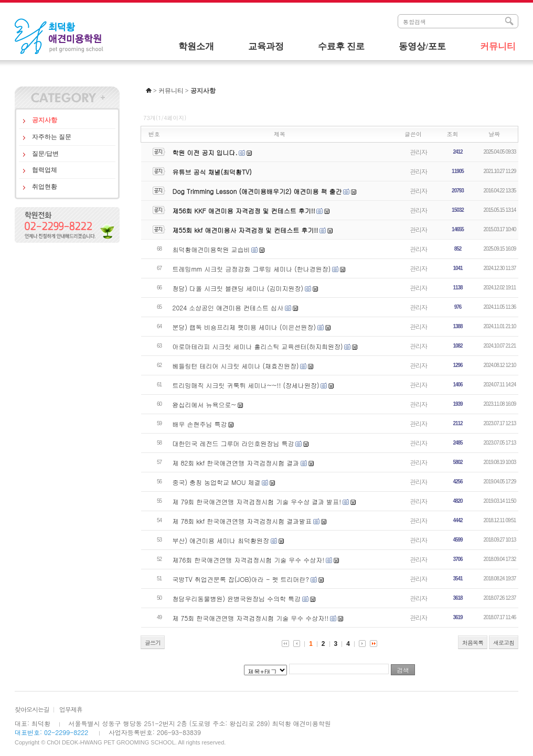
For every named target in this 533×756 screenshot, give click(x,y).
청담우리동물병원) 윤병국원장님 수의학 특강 (237, 598)
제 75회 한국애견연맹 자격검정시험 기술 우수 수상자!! (251, 618)
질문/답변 (45, 154)
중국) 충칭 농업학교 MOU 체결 (217, 482)
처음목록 (473, 642)
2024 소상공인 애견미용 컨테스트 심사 (228, 307)
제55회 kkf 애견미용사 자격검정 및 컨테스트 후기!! (246, 230)
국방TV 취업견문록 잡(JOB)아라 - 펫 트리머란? (241, 579)
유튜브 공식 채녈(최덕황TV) (212, 172)
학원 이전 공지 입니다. (205, 152)
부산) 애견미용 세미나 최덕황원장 (221, 540)
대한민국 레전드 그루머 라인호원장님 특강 (233, 443)
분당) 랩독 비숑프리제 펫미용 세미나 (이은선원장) (244, 327)
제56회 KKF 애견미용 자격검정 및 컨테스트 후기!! (244, 210)
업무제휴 (71, 709)
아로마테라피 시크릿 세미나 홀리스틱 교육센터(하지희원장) (258, 346)
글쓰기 (153, 642)
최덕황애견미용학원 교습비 (211, 249)
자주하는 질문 (52, 137)
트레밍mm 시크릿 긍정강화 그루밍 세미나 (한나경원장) (252, 269)
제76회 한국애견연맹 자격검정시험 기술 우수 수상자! (249, 560)
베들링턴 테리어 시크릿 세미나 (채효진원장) (236, 366)
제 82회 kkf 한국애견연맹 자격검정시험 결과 (236, 463)
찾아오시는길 (32, 709)
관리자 (418, 152)
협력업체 (45, 170)
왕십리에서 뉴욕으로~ (205, 404)
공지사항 (45, 120)
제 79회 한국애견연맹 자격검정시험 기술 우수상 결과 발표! (257, 501)
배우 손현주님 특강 (200, 424)
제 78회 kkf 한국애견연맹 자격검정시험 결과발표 (242, 521)
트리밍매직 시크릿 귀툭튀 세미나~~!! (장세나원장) (246, 385)
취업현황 (45, 187)
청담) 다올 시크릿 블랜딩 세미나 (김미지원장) (238, 288)
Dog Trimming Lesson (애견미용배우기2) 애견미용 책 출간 (257, 191)
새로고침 (504, 642)
